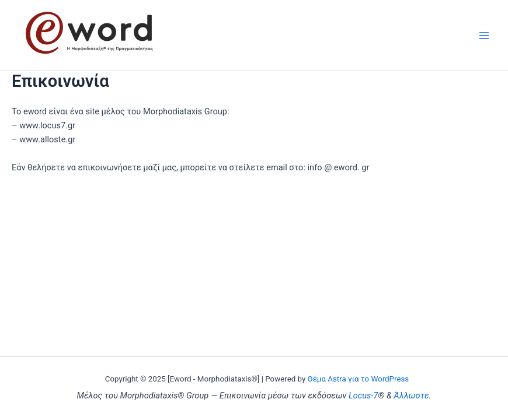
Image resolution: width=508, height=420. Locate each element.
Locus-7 (363, 395)
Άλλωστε (412, 395)
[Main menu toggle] (484, 36)
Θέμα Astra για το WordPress (359, 379)
